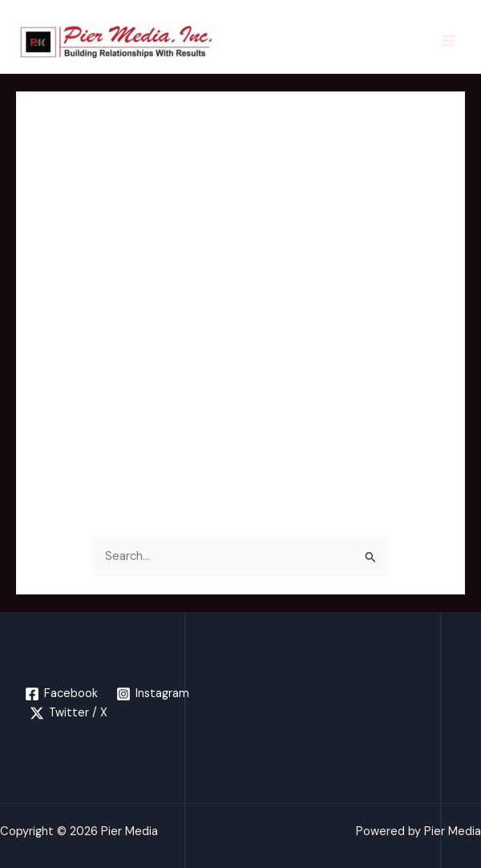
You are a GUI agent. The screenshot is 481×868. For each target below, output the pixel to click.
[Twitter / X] (69, 713)
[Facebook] (61, 694)
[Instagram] (154, 694)
